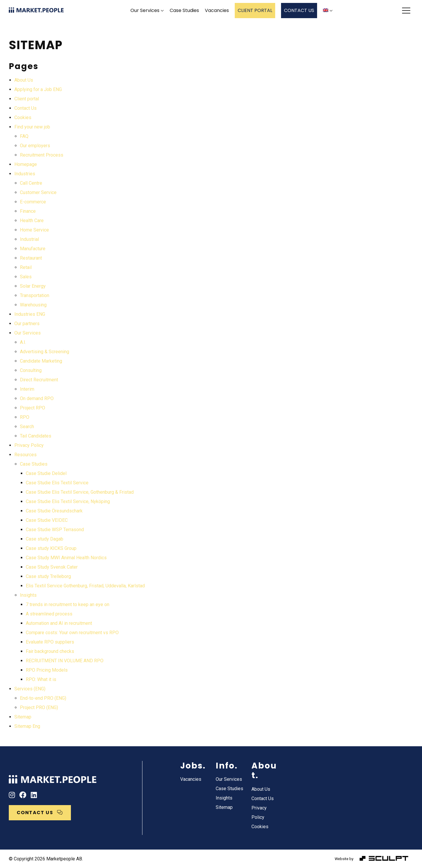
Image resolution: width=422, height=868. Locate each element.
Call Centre (31, 183)
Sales (26, 277)
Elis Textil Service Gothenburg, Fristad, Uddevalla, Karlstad (85, 586)
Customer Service (38, 192)
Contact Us (25, 108)
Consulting (31, 370)
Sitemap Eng (27, 726)
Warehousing (33, 305)
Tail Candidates (36, 436)
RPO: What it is (41, 679)
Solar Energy (33, 286)
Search (27, 427)
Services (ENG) (30, 689)
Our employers (35, 146)
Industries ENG (30, 314)
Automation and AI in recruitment (59, 623)
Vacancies (217, 10)
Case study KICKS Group (51, 548)
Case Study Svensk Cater (52, 567)
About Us (24, 80)
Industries (25, 174)
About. (264, 771)
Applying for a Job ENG (38, 89)
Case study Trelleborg (48, 576)
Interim (27, 389)
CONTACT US (299, 10)
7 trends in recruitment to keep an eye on (68, 604)
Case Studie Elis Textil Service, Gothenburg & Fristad (80, 492)
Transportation (35, 295)
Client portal (27, 99)
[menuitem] (328, 11)
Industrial (29, 239)
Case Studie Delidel (46, 473)
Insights (28, 595)
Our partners (27, 324)
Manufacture (33, 249)
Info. (227, 766)
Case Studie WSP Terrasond (55, 530)
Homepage (26, 164)
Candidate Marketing (41, 361)
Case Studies (184, 10)
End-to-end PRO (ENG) (43, 698)
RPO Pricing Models (47, 670)
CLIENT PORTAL (255, 10)
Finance (28, 211)
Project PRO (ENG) (39, 707)
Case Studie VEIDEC (47, 520)
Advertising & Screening (45, 352)
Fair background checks (50, 651)
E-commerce (33, 202)
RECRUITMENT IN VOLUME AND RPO (65, 661)
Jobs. (193, 766)
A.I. (23, 342)
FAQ (24, 136)
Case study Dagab (45, 539)
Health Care (32, 221)
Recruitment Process (42, 155)
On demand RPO (37, 398)
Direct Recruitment (39, 380)
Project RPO (33, 408)
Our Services (145, 10)
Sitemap (23, 717)
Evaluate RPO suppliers (50, 642)
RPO (25, 417)
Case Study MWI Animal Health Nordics (66, 558)
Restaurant (31, 258)
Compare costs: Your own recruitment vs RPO (72, 633)
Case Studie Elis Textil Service (57, 483)
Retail (26, 267)
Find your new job (32, 127)
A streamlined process (49, 614)
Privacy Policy (29, 445)
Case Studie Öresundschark (54, 511)
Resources (25, 455)
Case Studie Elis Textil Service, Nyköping (68, 501)
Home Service (34, 230)
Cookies (23, 117)
